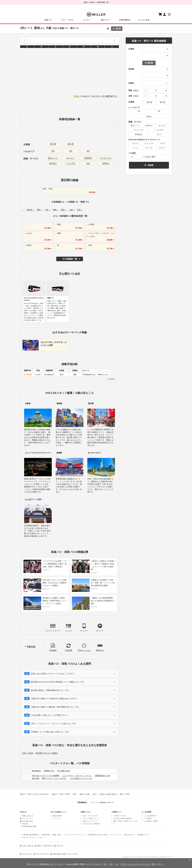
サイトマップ (116, 835)
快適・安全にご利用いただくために (125, 822)
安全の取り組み (28, 821)
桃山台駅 (36, 778)
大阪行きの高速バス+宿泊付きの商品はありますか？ (54, 699)
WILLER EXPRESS (43, 854)
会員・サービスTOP (90, 816)
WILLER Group (27, 854)
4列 (88, 151)
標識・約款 (57, 835)
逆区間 (117, 29)
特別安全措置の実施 (29, 826)
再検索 (149, 165)
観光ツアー (106, 20)
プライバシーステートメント (75, 835)
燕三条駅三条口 (64, 771)
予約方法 (31, 647)
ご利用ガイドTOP (119, 816)
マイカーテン (106, 158)
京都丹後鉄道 (125, 20)
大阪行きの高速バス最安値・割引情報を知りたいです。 (56, 707)
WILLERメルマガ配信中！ (92, 824)
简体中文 (50, 846)
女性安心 (53, 163)
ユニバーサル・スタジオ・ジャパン (77, 776)
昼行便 (53, 144)
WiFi (88, 163)
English (24, 846)
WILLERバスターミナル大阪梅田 (46, 776)
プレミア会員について (91, 818)
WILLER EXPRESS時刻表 (122, 818)
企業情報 (25, 835)
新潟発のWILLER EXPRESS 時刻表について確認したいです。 (58, 682)
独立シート (53, 158)
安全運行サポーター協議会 (47, 753)
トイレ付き (71, 163)
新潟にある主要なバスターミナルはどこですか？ (53, 674)
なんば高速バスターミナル (81, 778)
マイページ (56, 818)
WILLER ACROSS (72, 854)
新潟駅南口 (37, 771)
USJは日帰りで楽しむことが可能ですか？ (50, 715)
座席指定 (88, 158)
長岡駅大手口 (49, 771)
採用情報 (35, 835)
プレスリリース (28, 818)
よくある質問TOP (150, 816)
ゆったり (71, 158)
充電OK (106, 163)
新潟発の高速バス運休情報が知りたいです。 (51, 690)
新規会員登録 (57, 816)
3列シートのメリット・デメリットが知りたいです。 (54, 724)
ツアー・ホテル (67, 20)
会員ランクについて (90, 821)
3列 (71, 151)
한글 (32, 846)
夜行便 (71, 144)
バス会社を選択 (149, 157)
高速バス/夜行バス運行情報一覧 (96, 2)
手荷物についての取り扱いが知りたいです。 (51, 732)
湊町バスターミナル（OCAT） (55, 778)
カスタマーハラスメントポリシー (34, 837)
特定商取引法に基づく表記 (98, 835)
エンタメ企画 (144, 20)
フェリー (86, 20)
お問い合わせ (129, 835)
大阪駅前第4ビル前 (102, 776)
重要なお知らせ (28, 816)
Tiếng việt (60, 846)
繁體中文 (40, 846)
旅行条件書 (45, 835)
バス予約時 (148, 818)
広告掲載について (143, 835)
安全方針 (25, 824)
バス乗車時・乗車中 (151, 821)
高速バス (48, 20)
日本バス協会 (28, 753)
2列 (53, 151)
